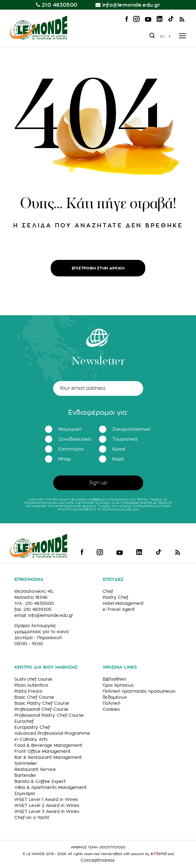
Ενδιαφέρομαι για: (98, 413)
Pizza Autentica (31, 685)
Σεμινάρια (25, 793)
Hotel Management (123, 603)
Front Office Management (42, 751)
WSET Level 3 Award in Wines (47, 811)
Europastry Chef (32, 727)
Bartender (25, 775)
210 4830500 (60, 5)
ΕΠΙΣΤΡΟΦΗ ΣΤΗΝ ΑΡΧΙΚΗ (98, 268)
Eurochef (24, 721)
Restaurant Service (35, 769)
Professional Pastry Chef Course (49, 715)
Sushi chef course (33, 679)
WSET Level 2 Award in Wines (47, 805)
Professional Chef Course (41, 709)
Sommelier (26, 763)
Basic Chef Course (34, 697)
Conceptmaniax (98, 860)
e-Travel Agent (119, 609)
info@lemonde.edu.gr (131, 5)
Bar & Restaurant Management (48, 757)
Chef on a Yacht (32, 817)
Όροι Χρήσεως (118, 685)
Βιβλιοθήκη (115, 679)
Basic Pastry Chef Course (42, 703)
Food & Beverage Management (48, 745)
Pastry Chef (115, 597)
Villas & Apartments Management (51, 787)
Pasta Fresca (28, 691)
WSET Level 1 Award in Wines (46, 799)
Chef (108, 591)
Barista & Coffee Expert (40, 781)
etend (158, 854)
